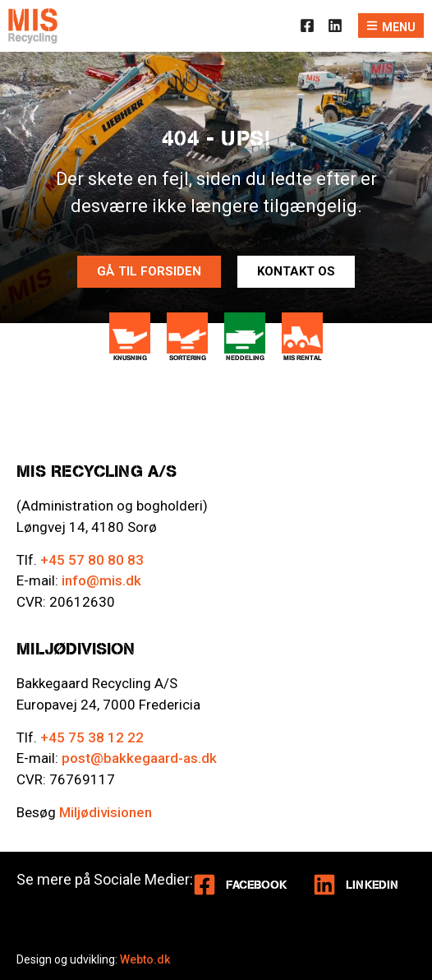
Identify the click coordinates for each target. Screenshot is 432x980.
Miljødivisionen (106, 812)
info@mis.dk (101, 580)
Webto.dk (145, 959)
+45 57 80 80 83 (92, 560)
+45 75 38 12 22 (92, 737)
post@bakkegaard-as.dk (139, 758)
